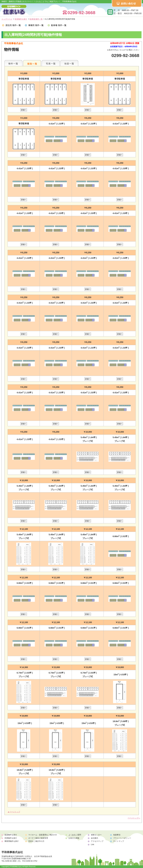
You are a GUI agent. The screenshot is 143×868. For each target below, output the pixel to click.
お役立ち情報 (74, 838)
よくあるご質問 (75, 835)
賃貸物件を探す (21, 19)
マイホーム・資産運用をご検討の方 (43, 835)
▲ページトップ (14, 812)
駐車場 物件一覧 (36, 19)
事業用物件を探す (12, 841)
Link (93, 844)
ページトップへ (134, 818)
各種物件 (13, 63)
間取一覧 (32, 63)
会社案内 (94, 838)
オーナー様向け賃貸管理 (38, 838)
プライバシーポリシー (122, 838)
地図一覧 (69, 63)
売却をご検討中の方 (36, 841)
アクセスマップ (97, 841)
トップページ (7, 19)
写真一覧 (51, 63)
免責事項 (117, 835)
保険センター (96, 835)
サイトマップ (119, 841)
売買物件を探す (11, 838)
